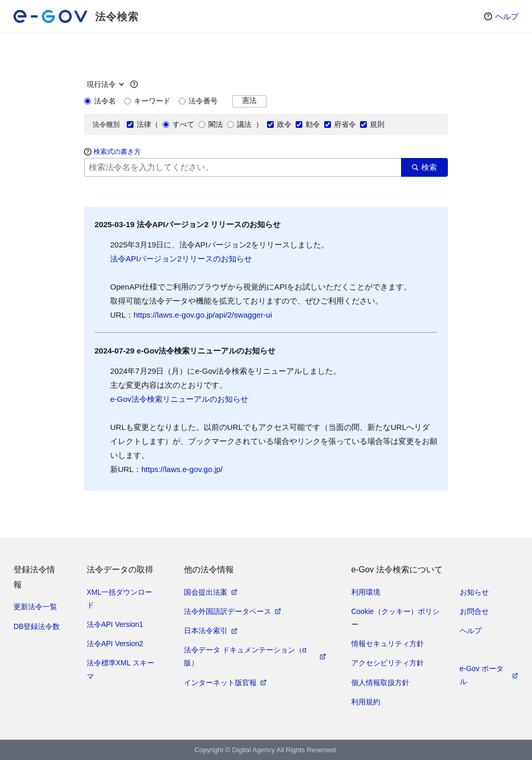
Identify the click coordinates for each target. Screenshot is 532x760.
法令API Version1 (115, 624)
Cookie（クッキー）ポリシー (395, 618)
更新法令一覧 (35, 607)
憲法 (249, 101)
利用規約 (366, 702)
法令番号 (198, 101)
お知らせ (474, 592)
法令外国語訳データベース (228, 611)
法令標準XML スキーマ (121, 669)
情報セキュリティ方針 (388, 644)
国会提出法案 (206, 592)
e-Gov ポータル (482, 675)
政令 (279, 124)
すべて (178, 124)
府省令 (340, 124)
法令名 (100, 101)
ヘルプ (507, 16)
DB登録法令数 (37, 626)
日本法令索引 (206, 631)
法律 (139, 124)
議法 (239, 124)
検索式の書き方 (117, 152)
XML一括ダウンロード (120, 599)
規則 (372, 124)
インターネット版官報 (220, 683)
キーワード (147, 101)
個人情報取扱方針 (380, 683)
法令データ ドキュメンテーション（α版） (245, 656)
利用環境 (366, 592)
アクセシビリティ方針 (388, 663)
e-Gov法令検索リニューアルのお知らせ (179, 399)
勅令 (308, 124)
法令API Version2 (115, 644)
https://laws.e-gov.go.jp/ (182, 469)
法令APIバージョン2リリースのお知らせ (181, 259)
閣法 (211, 124)
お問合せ (474, 611)
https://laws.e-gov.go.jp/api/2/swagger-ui (203, 315)
